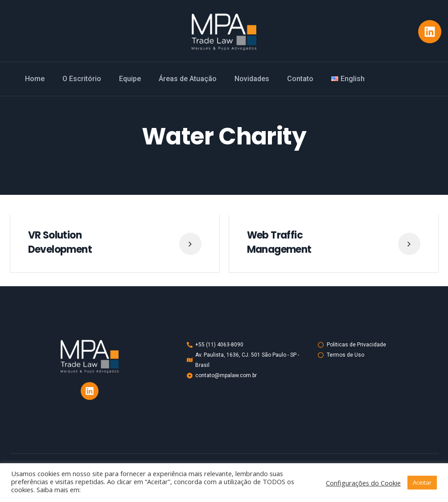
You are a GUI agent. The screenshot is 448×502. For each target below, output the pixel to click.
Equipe (130, 79)
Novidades (252, 79)
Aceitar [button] (422, 482)
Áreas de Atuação (188, 79)
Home (35, 79)
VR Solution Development (60, 242)
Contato (300, 79)
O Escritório (82, 79)
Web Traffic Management (279, 242)
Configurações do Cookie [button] (363, 483)
